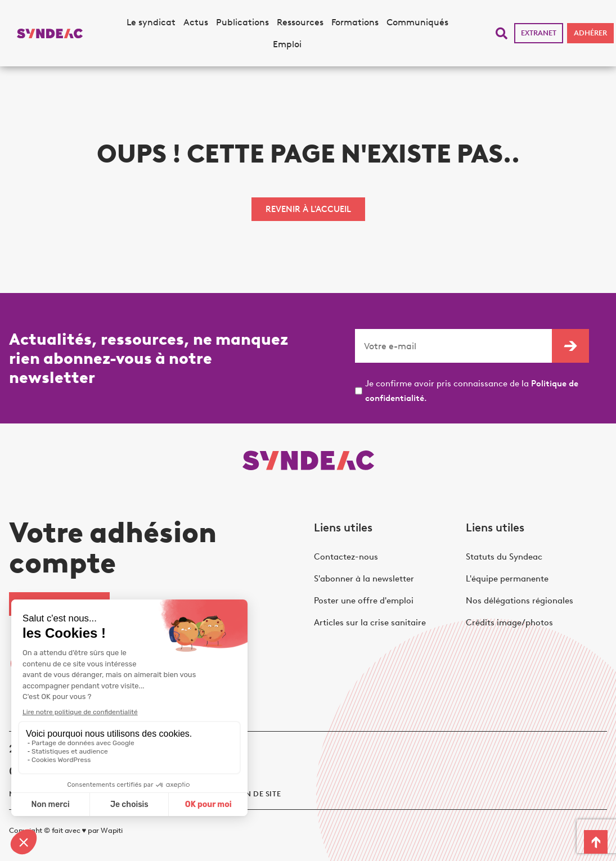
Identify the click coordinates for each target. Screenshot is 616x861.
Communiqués (417, 22)
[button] (502, 33)
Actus (196, 22)
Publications (242, 22)
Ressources (300, 22)
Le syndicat (151, 22)
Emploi (287, 44)
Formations (355, 22)
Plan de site (256, 794)
